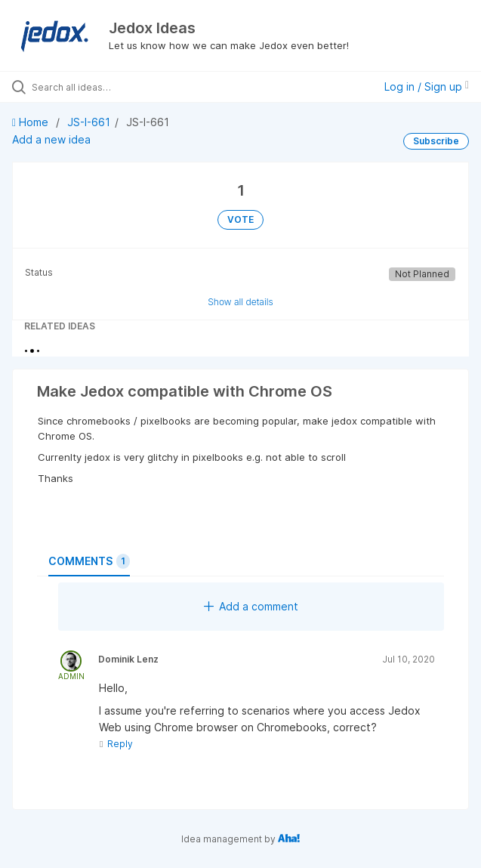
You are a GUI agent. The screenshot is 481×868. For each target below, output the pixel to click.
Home (32, 122)
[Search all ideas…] (117, 87)
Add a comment (251, 606)
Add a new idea (51, 139)
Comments (89, 561)
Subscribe (436, 141)
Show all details (240, 302)
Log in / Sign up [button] (427, 86)
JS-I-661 (89, 122)
